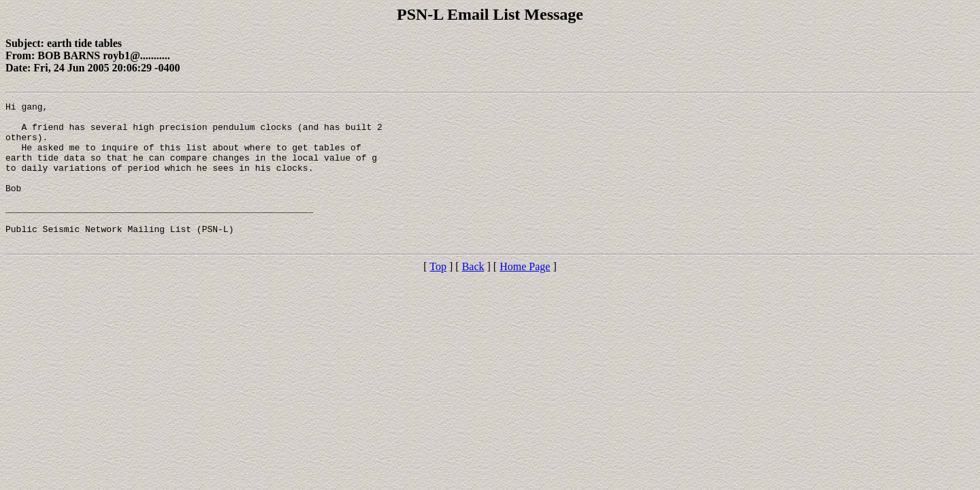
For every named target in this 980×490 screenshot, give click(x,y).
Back (473, 295)
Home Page (525, 295)
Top (438, 295)
